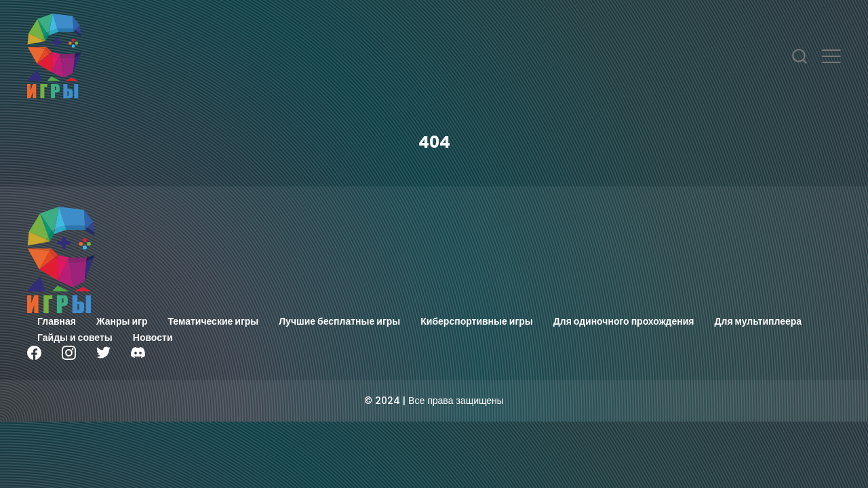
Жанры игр (122, 321)
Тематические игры (214, 321)
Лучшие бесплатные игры (339, 321)
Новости (153, 338)
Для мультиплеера (758, 321)
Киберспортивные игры (477, 321)
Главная (57, 321)
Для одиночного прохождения (624, 321)
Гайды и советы (75, 338)
